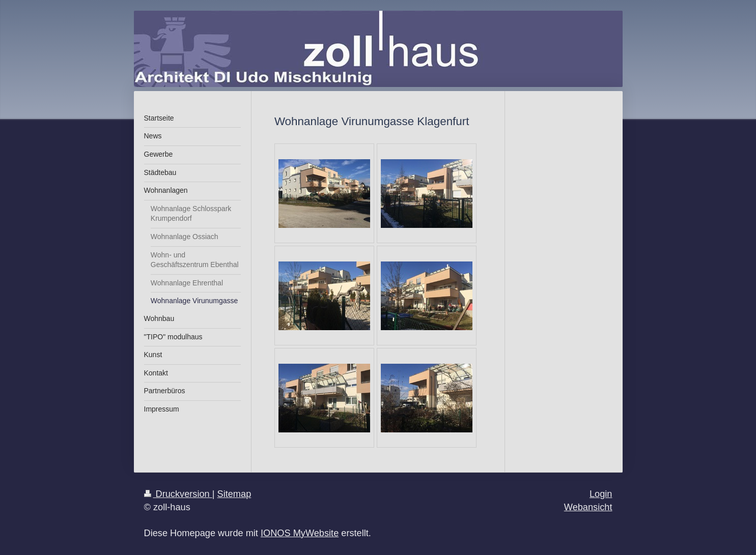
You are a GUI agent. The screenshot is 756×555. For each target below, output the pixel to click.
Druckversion (178, 494)
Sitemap (234, 494)
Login (601, 494)
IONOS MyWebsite (300, 533)
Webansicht (588, 507)
